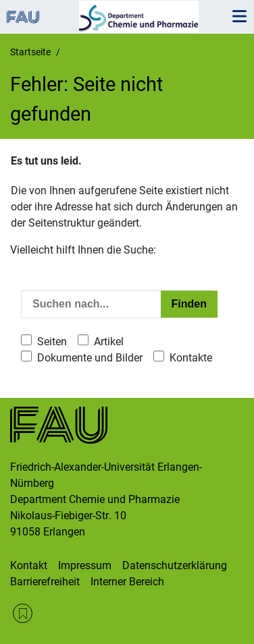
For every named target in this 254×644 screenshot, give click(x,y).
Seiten (52, 342)
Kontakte (191, 358)
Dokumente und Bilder (90, 358)
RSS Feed (23, 613)
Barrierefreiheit (45, 582)
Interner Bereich (127, 582)
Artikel (109, 342)
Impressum (85, 565)
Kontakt (29, 565)
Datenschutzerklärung (175, 565)
